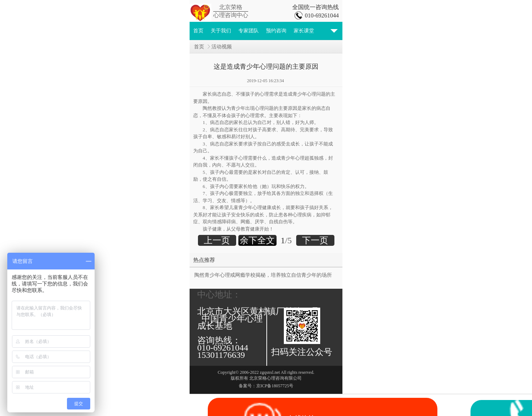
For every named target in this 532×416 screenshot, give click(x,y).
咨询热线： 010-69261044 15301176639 (225, 348)
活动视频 (222, 47)
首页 (198, 31)
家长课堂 (304, 31)
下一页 (315, 240)
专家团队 (249, 31)
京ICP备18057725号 (275, 386)
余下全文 (257, 240)
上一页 (217, 240)
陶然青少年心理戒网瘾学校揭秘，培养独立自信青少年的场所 (263, 275)
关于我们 (221, 31)
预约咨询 (276, 31)
